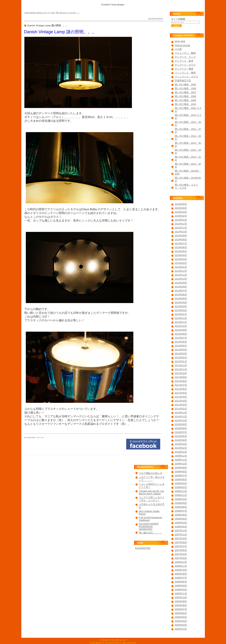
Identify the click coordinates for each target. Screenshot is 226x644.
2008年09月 (181, 503)
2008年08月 (181, 507)
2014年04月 (181, 255)
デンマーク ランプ (185, 57)
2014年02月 (181, 263)
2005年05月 (181, 617)
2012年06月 (181, 342)
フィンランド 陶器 (185, 73)
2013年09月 (181, 283)
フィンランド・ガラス (186, 77)
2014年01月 (181, 267)
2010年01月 (181, 452)
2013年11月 (181, 275)
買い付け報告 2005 (185, 84)
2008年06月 (181, 515)
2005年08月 (181, 605)
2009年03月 (181, 483)
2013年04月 (181, 302)
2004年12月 (181, 629)
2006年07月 (181, 578)
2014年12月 (181, 224)
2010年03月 (181, 444)
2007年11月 (181, 534)
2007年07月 (181, 546)
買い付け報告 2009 (185, 100)
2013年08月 (181, 287)
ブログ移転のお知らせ (151, 473)
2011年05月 (181, 393)
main (53, 13)
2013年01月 (181, 314)
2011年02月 (181, 405)
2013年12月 (181, 271)
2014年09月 (181, 236)
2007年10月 (181, 538)
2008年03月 (181, 523)
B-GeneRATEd (143, 548)
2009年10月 (181, 464)
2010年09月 (181, 424)
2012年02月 (181, 357)
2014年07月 (181, 243)
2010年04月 (181, 440)
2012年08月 (181, 334)
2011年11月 (181, 369)
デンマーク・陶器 (184, 69)
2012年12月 (181, 318)
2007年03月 (181, 554)
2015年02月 (181, 216)
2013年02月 (181, 310)
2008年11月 (181, 495)
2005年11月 (181, 593)
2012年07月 (181, 338)
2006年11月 (181, 566)
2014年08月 (181, 239)
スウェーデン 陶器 (185, 53)
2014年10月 (181, 232)
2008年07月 (181, 511)
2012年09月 (181, 330)
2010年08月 (181, 428)
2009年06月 (181, 479)
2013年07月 (181, 291)
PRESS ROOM (183, 46)
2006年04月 (181, 586)
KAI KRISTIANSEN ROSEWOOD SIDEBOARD (149, 526)
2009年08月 (181, 472)
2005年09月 (181, 601)
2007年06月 (181, 550)
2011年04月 (181, 397)
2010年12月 (181, 413)
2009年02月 (181, 487)
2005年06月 (181, 613)
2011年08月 (181, 381)
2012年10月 (181, 326)
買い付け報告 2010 (185, 104)
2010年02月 (181, 448)
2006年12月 (181, 562)
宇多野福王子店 (183, 81)
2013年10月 (181, 279)
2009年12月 (181, 456)
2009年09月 (181, 468)
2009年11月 (181, 460)
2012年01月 (181, 361)
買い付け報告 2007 (185, 92)
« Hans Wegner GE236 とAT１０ (37, 13)
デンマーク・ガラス (185, 65)
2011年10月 (181, 373)
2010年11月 (181, 416)
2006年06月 (181, 582)
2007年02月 (181, 558)
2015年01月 (181, 220)
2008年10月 (181, 499)
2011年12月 (181, 365)
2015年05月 (181, 204)
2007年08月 (181, 542)
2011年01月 (181, 409)
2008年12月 (181, 491)
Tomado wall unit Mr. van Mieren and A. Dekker (152, 492)
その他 (178, 49)
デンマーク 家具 (184, 61)
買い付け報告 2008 (185, 96)
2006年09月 (181, 574)
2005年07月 (181, 609)
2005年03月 (181, 625)
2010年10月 (181, 420)
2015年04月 (181, 208)
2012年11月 (181, 322)
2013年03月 (181, 306)
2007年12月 (181, 531)
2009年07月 (181, 475)
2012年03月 (181, 354)
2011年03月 (181, 401)
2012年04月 (181, 350)
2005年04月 (181, 621)
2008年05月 (181, 519)
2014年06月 (181, 247)
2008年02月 (181, 527)
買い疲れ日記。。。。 (151, 533)
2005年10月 (181, 597)
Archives (178, 198)
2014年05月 (181, 251)
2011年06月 (181, 389)
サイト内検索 (178, 19)
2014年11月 (181, 228)
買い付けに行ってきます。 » (68, 13)
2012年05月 (181, 346)
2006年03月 (181, 590)
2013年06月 (181, 295)
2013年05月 (181, 298)
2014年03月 (181, 259)
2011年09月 (181, 377)
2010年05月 (181, 436)
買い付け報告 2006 (185, 88)
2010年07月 (181, 432)
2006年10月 (181, 570)
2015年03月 (181, 212)
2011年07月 (181, 385)
